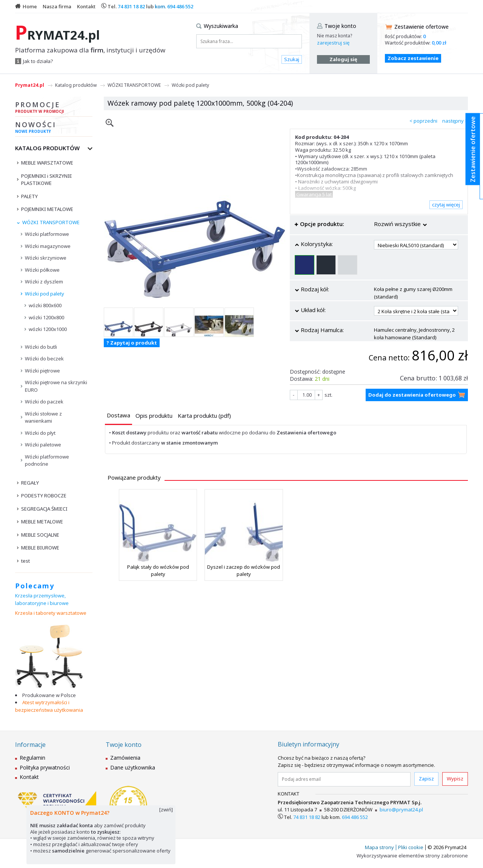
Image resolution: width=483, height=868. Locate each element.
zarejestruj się (333, 43)
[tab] (118, 416)
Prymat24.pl (30, 85)
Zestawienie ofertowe (421, 27)
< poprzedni (423, 121)
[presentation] (118, 415)
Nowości (54, 128)
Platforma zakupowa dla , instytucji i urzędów (90, 50)
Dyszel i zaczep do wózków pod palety (244, 570)
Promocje (54, 108)
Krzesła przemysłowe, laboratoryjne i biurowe (42, 599)
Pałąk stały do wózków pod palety (158, 570)
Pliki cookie (411, 847)
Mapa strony (379, 847)
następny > (455, 121)
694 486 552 (180, 6)
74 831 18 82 (131, 6)
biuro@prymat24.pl (401, 810)
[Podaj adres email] (344, 779)
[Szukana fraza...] (249, 41)
